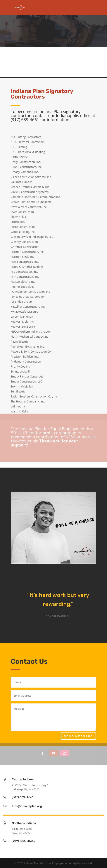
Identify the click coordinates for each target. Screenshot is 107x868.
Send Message (78, 736)
